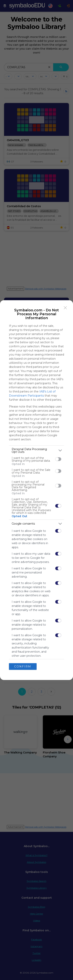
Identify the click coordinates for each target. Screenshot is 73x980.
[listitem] (36, 451)
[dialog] (36, 490)
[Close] (65, 308)
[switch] (58, 459)
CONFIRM (23, 666)
